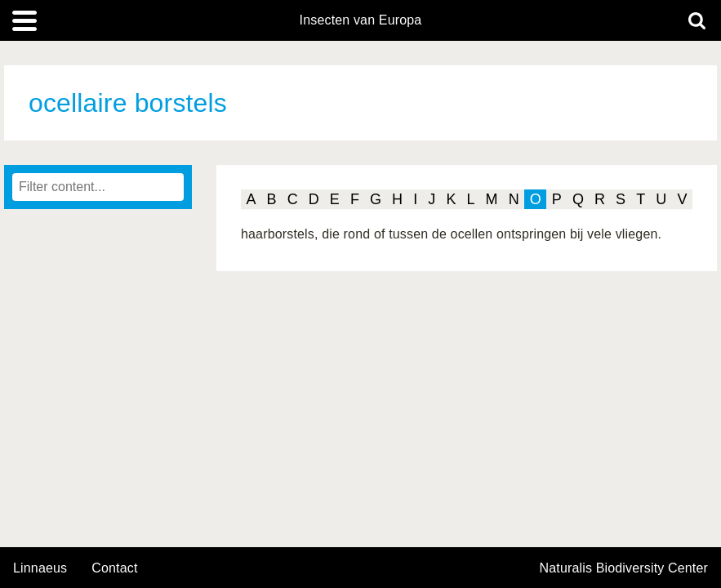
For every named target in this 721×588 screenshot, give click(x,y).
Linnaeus (40, 568)
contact (114, 568)
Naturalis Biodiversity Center (624, 568)
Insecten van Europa (361, 20)
